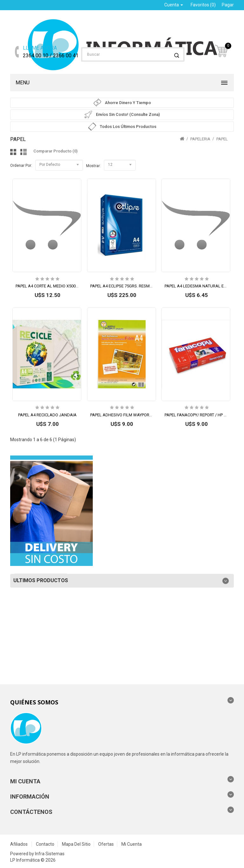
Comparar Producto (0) (55, 151)
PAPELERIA (200, 139)
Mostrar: (93, 166)
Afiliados (19, 844)
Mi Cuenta (132, 844)
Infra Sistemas (50, 854)
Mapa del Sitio (76, 844)
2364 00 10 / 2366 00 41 (51, 51)
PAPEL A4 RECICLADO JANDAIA (47, 415)
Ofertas (106, 844)
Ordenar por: (21, 166)
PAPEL (222, 139)
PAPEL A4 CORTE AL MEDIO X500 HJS (50, 286)
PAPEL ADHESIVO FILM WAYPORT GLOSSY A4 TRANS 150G (144, 415)
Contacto (45, 844)
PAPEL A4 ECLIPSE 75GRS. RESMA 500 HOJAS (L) (135, 286)
